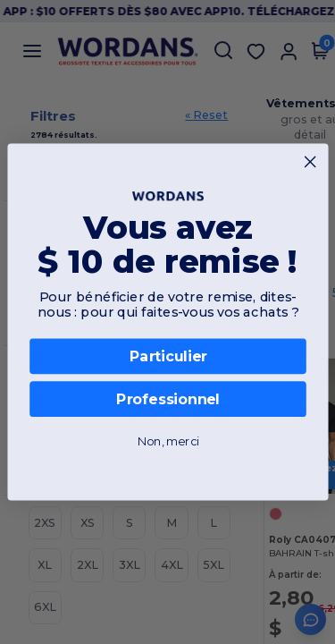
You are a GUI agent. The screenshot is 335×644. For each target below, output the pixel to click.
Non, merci (167, 441)
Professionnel (167, 399)
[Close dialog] (310, 162)
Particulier (167, 356)
